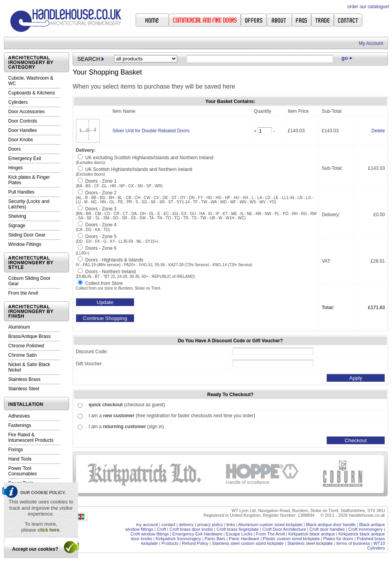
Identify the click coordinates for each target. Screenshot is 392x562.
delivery (186, 525)
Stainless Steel (24, 389)
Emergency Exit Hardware (198, 534)
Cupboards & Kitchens (31, 93)
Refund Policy (195, 543)
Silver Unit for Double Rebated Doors (151, 131)
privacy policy (210, 525)
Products (170, 543)
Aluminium (19, 327)
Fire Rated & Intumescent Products (31, 438)
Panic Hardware (244, 539)
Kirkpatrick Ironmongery (178, 539)
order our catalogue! (368, 7)
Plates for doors (338, 539)
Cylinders (18, 102)
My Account (371, 43)
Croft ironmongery (365, 529)
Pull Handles (21, 192)
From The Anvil (271, 534)
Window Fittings (25, 244)
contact (168, 525)
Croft (161, 529)
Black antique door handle (331, 525)
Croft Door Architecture (284, 529)
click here (48, 530)
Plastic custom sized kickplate (291, 539)
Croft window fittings (150, 534)
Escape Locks (239, 534)
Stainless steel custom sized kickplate (248, 543)
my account (147, 525)
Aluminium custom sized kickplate (270, 525)
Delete (378, 131)
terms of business (353, 543)
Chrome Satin (22, 355)
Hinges (15, 168)
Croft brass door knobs (191, 529)
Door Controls (23, 121)
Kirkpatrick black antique (312, 534)
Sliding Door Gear (27, 235)
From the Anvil (23, 293)
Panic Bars (215, 539)
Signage (17, 226)
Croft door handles (327, 529)
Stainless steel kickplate (310, 543)
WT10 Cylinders (376, 546)
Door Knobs (20, 140)
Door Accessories (26, 112)
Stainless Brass (24, 379)
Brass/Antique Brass (29, 336)
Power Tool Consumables (22, 471)
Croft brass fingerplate (237, 529)
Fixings (16, 450)
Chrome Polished (26, 346)
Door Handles (22, 130)
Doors (14, 149)
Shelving (17, 216)
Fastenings (20, 425)
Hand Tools (20, 459)
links (231, 525)
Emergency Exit (25, 158)
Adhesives (19, 416)
